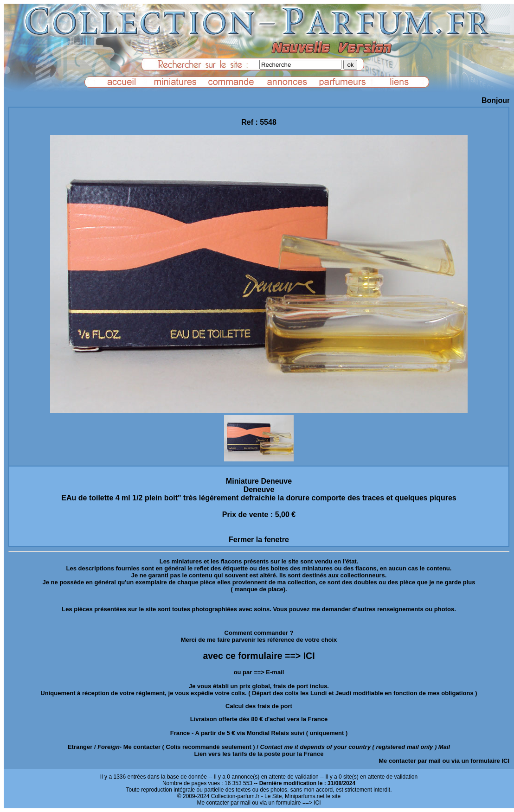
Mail (444, 747)
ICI (505, 761)
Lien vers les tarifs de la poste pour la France (259, 754)
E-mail (275, 672)
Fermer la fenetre (259, 540)
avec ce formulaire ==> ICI (259, 656)
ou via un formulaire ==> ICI (286, 803)
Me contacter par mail (410, 761)
